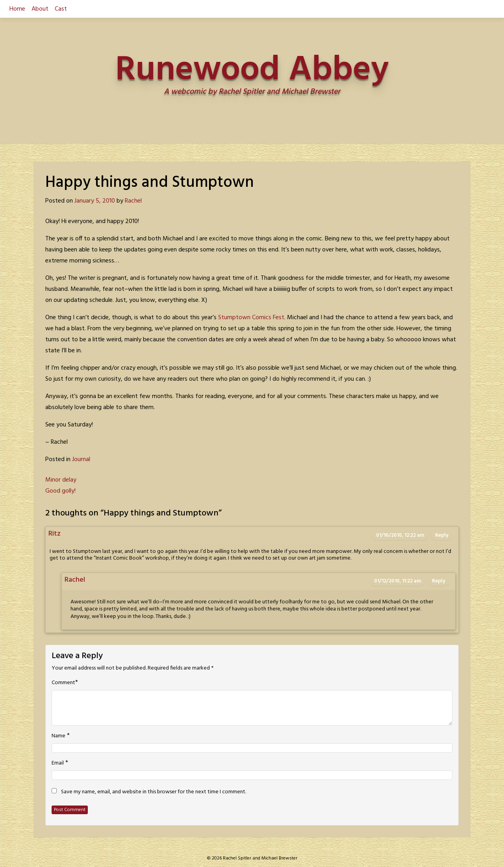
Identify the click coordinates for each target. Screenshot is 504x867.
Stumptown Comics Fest (251, 318)
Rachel (133, 201)
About (40, 9)
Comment (63, 683)
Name (58, 736)
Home (17, 9)
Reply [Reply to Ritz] (442, 535)
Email (58, 763)
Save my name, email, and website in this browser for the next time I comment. (154, 792)
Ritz (55, 534)
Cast (61, 9)
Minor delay (61, 480)
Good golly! (60, 491)
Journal (81, 460)
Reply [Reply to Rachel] (439, 581)
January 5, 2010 (95, 201)
